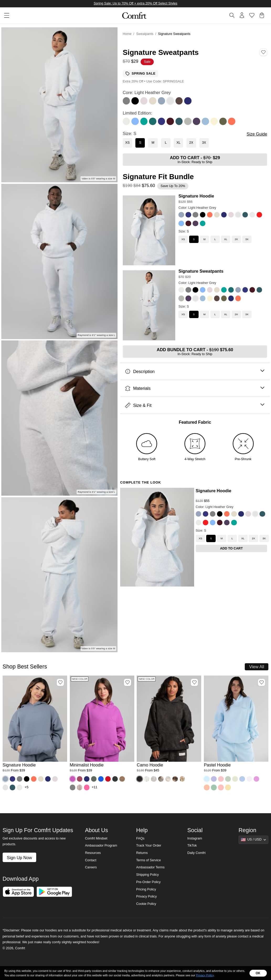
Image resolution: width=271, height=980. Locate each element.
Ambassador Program (101, 846)
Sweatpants (145, 34)
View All (257, 667)
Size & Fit (195, 405)
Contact (91, 860)
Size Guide (257, 134)
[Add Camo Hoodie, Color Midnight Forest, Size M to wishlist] (194, 682)
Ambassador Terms (150, 867)
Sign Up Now (19, 858)
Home (127, 34)
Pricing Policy (146, 889)
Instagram (195, 838)
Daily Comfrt (196, 853)
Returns (142, 853)
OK (258, 973)
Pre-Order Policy (148, 882)
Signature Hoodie (196, 196)
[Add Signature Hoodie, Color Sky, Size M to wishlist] (60, 682)
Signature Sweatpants (201, 271)
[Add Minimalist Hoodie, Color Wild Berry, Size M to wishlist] (127, 682)
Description (195, 372)
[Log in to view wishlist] (252, 15)
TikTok (192, 846)
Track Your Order (149, 846)
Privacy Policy (146, 896)
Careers (91, 867)
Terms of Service (148, 860)
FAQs (140, 838)
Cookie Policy (146, 904)
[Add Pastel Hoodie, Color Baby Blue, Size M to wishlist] (262, 682)
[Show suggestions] (253, 840)
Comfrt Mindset (96, 838)
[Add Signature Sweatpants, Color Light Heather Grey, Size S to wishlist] (263, 52)
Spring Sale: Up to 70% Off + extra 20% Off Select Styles (135, 3)
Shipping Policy (147, 875)
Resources (93, 853)
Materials (195, 388)
